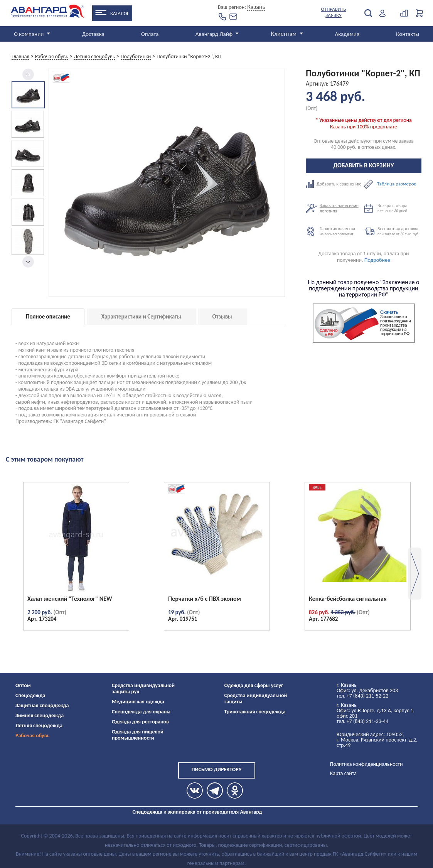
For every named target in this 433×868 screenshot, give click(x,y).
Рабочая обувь (33, 736)
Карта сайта (343, 773)
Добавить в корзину (364, 165)
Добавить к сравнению (335, 184)
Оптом (23, 685)
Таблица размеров (397, 184)
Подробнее (377, 260)
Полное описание (48, 317)
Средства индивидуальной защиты (256, 699)
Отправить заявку (334, 12)
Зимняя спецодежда (40, 715)
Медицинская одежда (138, 702)
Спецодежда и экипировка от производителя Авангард (197, 812)
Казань (256, 7)
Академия (347, 34)
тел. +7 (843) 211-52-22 (362, 696)
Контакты (408, 34)
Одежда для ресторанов (140, 722)
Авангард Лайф (214, 34)
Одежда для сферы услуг (254, 685)
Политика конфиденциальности (366, 764)
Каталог (120, 13)
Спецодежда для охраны (141, 712)
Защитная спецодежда (42, 705)
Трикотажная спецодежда (255, 712)
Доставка (93, 34)
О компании (29, 34)
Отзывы (222, 317)
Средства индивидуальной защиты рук (143, 689)
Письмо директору (217, 769)
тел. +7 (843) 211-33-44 (362, 721)
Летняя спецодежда (39, 726)
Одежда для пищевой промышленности (138, 735)
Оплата (150, 34)
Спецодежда (30, 695)
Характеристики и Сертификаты (141, 317)
